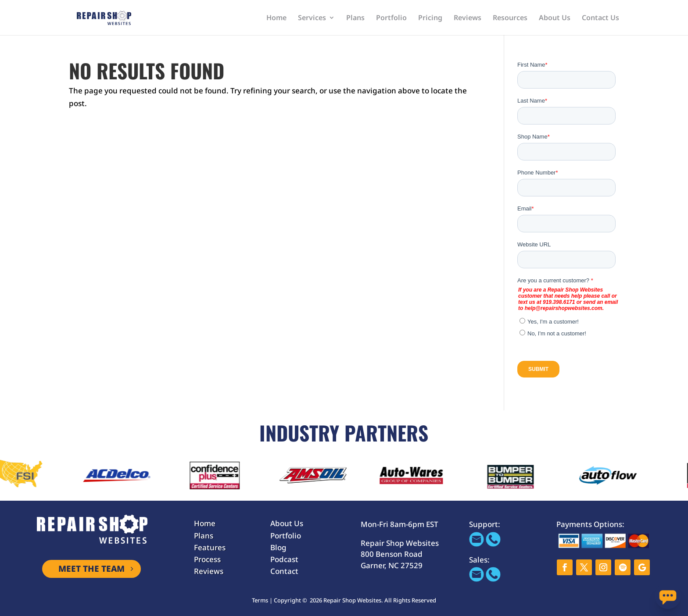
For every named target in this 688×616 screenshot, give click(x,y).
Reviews (468, 18)
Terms (260, 600)
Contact (284, 571)
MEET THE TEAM (91, 569)
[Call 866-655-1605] (493, 544)
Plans (355, 18)
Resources (510, 18)
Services (312, 18)
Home (276, 18)
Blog (278, 547)
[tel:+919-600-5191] (493, 579)
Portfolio (391, 18)
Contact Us (600, 18)
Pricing (430, 18)
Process (207, 559)
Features (210, 547)
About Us (555, 18)
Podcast (284, 559)
